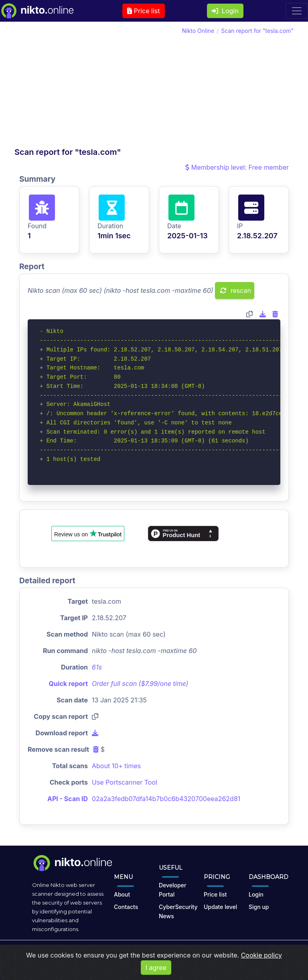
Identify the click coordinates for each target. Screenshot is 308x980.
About (122, 894)
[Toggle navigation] (297, 11)
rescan (236, 290)
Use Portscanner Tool (125, 782)
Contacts (126, 907)
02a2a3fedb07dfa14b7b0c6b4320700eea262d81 (166, 799)
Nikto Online (198, 31)
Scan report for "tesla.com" (257, 31)
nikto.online (74, 953)
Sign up (259, 907)
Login (225, 11)
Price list (143, 11)
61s (97, 667)
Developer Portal (172, 890)
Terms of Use (142, 953)
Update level (220, 907)
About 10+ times (116, 766)
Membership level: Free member (237, 167)
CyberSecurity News (178, 911)
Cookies (218, 953)
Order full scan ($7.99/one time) (140, 684)
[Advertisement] (84, 87)
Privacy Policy (183, 953)
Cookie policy (261, 972)
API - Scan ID (68, 799)
